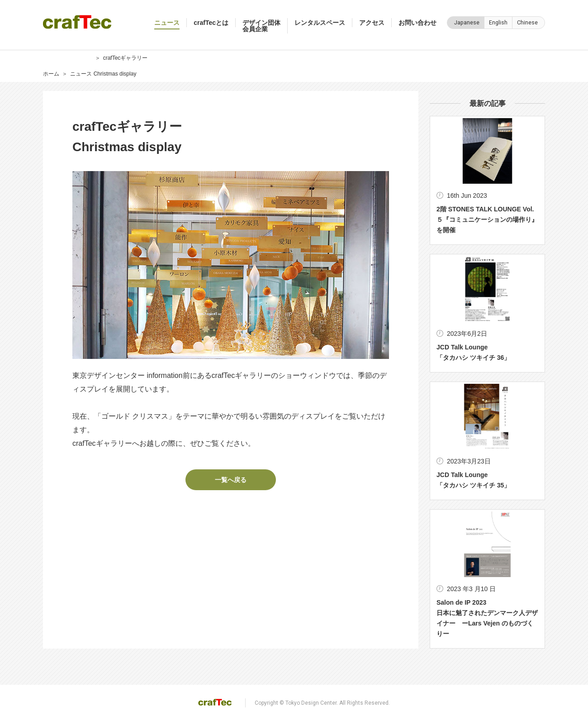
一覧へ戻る (231, 480)
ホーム (51, 74)
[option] (231, 265)
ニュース (81, 74)
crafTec (77, 22)
